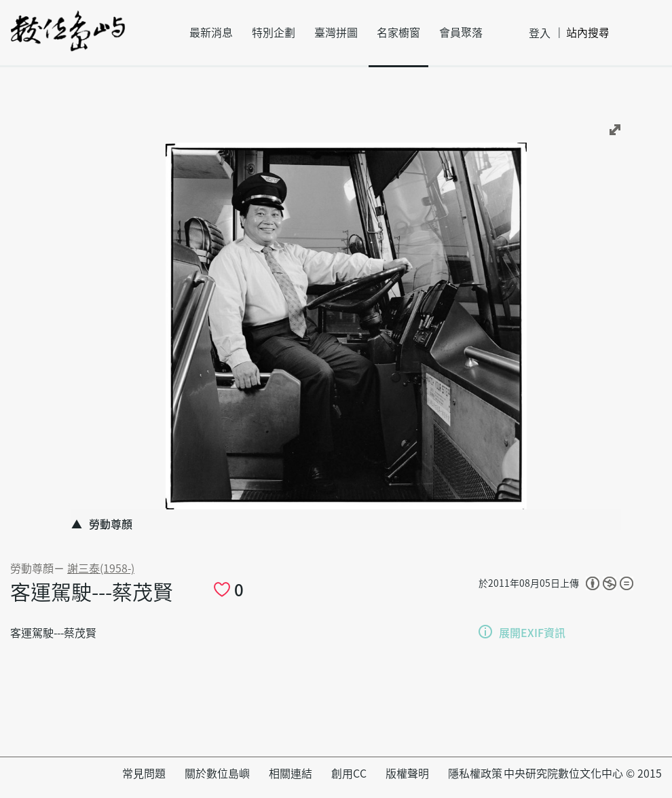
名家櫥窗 (398, 33)
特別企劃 (274, 33)
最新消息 (211, 33)
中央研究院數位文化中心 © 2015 (583, 774)
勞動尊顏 (32, 568)
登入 (540, 33)
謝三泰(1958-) (101, 568)
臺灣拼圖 (336, 33)
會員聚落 (461, 33)
